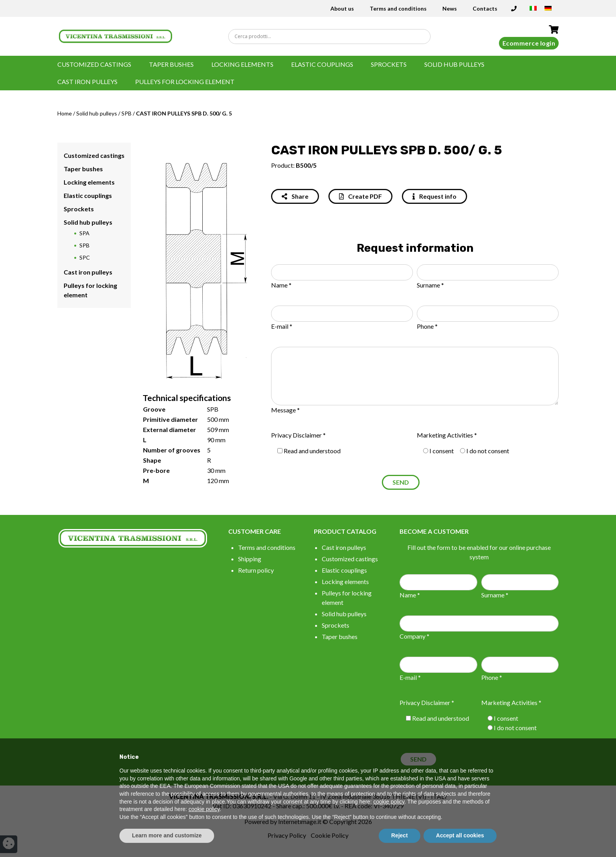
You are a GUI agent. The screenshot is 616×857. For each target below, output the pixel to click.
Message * (285, 410)
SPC (85, 257)
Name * (281, 285)
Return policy (256, 570)
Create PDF (360, 196)
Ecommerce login (529, 43)
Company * (414, 636)
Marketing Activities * (447, 435)
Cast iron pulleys (87, 81)
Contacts (485, 8)
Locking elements (242, 64)
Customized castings (94, 64)
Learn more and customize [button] (167, 835)
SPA (84, 233)
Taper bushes (171, 64)
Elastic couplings (322, 64)
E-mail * (282, 326)
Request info (434, 196)
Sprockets (389, 64)
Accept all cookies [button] (460, 835)
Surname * (430, 285)
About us (342, 8)
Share (295, 196)
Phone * (427, 326)
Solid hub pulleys (454, 64)
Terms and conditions (398, 8)
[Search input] (331, 37)
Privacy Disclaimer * (298, 435)
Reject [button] (400, 835)
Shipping (250, 559)
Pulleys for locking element (185, 81)
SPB (126, 113)
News (450, 8)
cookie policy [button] (389, 802)
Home (65, 113)
